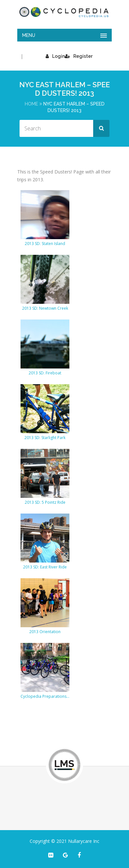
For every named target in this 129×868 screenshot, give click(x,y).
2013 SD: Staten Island (45, 244)
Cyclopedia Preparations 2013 (45, 696)
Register (79, 56)
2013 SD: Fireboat (45, 373)
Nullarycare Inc (84, 841)
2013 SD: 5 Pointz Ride (45, 502)
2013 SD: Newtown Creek (45, 308)
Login (55, 56)
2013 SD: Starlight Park (45, 438)
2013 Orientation (45, 632)
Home (31, 104)
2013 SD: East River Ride (45, 567)
